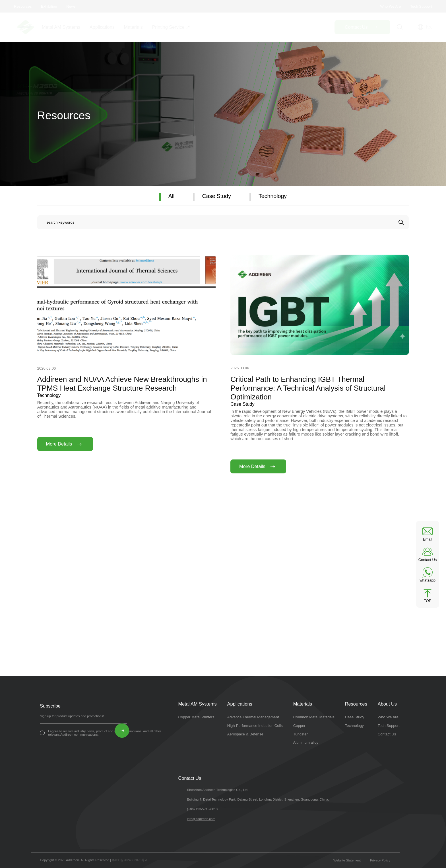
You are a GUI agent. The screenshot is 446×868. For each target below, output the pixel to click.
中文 (425, 27)
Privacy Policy (380, 860)
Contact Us (387, 734)
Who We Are (390, 6)
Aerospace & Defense (245, 734)
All (172, 196)
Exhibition (49, 6)
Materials (133, 27)
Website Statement (347, 860)
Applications (102, 27)
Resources (23, 6)
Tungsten (301, 734)
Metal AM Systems (61, 27)
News (71, 6)
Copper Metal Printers (196, 717)
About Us (387, 704)
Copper (299, 726)
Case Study (217, 196)
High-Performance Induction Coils (255, 726)
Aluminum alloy (306, 742)
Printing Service (168, 27)
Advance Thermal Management (253, 717)
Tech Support (421, 6)
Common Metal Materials (314, 717)
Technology (273, 196)
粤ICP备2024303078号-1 (130, 860)
